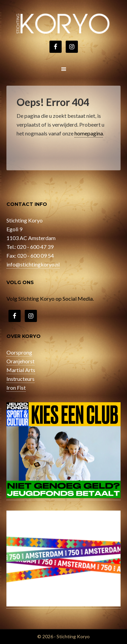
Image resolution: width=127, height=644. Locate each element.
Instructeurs (20, 379)
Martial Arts (21, 370)
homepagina (89, 133)
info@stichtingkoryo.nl (33, 264)
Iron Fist (16, 388)
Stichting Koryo (64, 24)
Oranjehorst (20, 361)
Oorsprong (19, 352)
